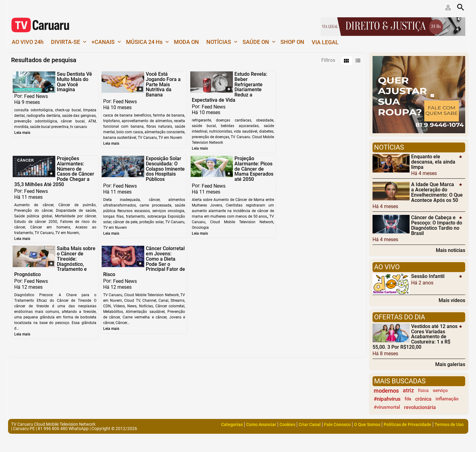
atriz (408, 390)
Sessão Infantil (428, 276)
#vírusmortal (387, 407)
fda (408, 399)
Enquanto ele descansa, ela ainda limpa (433, 162)
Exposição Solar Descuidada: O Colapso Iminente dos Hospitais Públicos (76, 174)
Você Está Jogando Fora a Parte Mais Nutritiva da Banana (162, 84)
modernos (386, 391)
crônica (423, 399)
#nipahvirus (387, 399)
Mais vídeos (452, 300)
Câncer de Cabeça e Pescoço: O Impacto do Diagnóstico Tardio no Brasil (437, 225)
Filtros (328, 60)
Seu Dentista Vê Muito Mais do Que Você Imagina (74, 82)
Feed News (36, 96)
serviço (440, 390)
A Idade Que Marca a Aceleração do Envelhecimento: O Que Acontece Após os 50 (437, 192)
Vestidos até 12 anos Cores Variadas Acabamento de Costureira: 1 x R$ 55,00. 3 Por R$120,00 (415, 337)
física (423, 391)
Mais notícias (451, 250)
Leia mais (22, 133)
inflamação (447, 399)
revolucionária (420, 407)
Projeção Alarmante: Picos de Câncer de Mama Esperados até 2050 (164, 174)
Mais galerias (450, 364)
